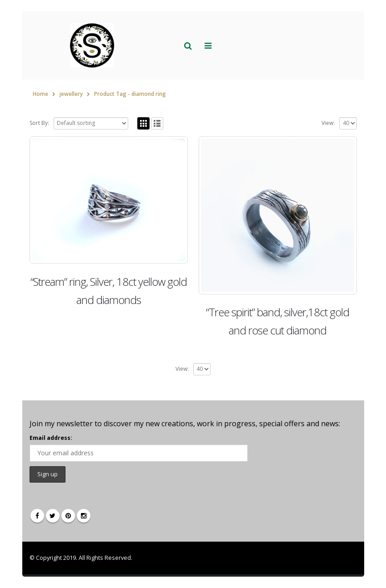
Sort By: (39, 123)
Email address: (51, 438)
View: (328, 123)
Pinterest (68, 516)
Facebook (37, 516)
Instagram (84, 516)
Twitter (53, 516)
